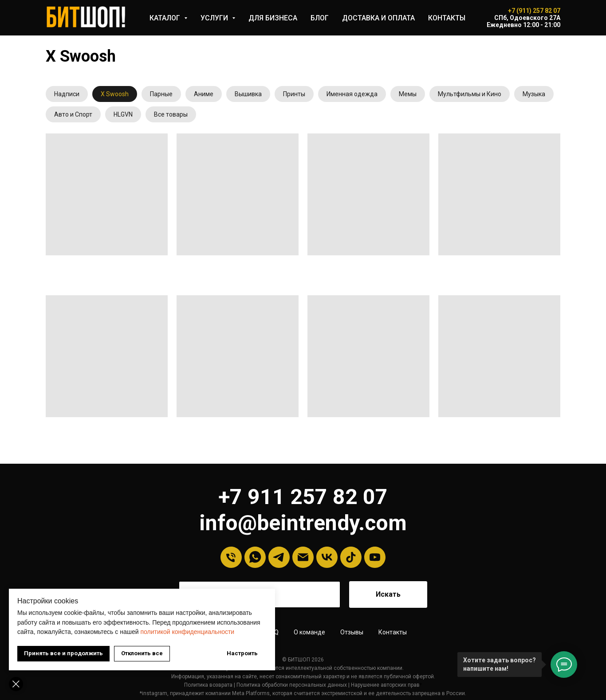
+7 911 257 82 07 (303, 497)
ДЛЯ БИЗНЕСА (273, 18)
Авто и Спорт (73, 114)
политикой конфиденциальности (187, 632)
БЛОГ (320, 18)
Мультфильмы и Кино (470, 94)
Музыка (534, 94)
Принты (294, 94)
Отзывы (352, 632)
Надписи (67, 94)
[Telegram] (279, 557)
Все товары (171, 114)
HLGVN (123, 114)
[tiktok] (351, 557)
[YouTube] (375, 557)
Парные (161, 94)
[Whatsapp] (255, 557)
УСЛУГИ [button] (215, 18)
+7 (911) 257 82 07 (534, 11)
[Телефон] (231, 557)
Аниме (204, 94)
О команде (309, 632)
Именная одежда (352, 94)
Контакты (393, 632)
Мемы (408, 94)
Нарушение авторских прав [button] (385, 685)
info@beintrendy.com (303, 523)
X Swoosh (115, 94)
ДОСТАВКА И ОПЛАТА (378, 18)
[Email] (303, 557)
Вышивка (248, 94)
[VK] (327, 557)
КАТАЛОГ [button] (166, 18)
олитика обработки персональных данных (293, 685)
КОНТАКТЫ (447, 18)
